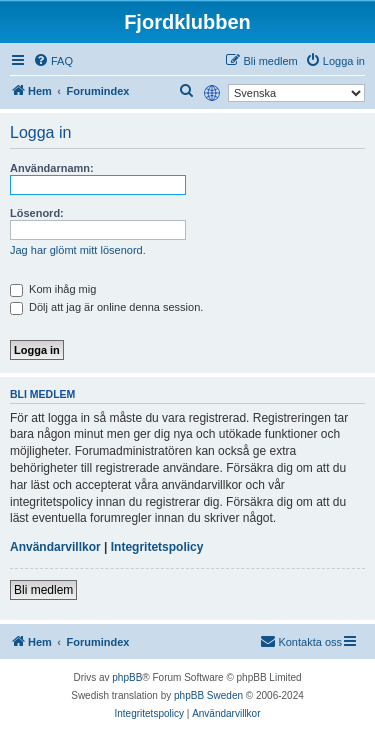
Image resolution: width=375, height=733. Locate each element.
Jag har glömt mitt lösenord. (78, 250)
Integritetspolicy (157, 547)
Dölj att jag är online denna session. (106, 307)
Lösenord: (37, 213)
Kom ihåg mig (53, 289)
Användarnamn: (52, 168)
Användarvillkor (55, 547)
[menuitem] (53, 61)
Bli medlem (43, 590)
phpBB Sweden (208, 695)
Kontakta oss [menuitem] (301, 641)
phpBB (127, 677)
